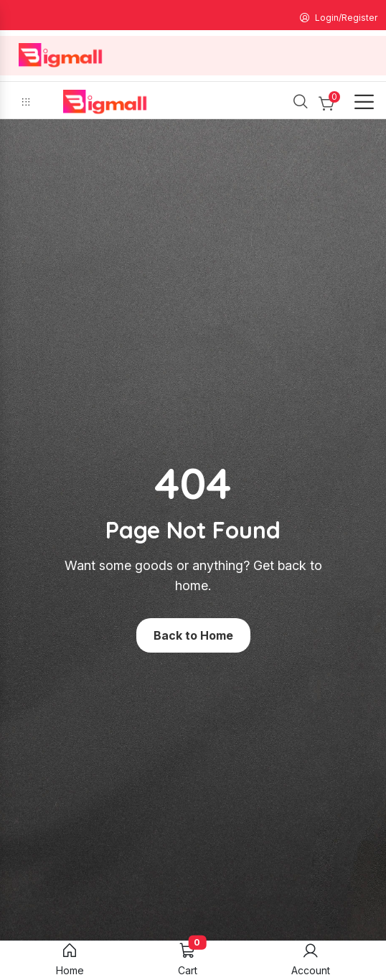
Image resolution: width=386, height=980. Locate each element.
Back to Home (193, 635)
